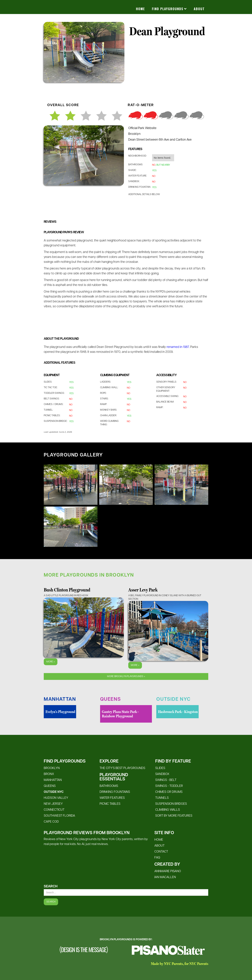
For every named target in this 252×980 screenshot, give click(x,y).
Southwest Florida (59, 816)
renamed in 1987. (178, 347)
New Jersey (53, 804)
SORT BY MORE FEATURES (174, 816)
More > (51, 662)
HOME (159, 840)
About (199, 9)
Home (140, 9)
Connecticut (54, 810)
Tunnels (162, 798)
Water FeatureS (112, 798)
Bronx (49, 774)
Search (51, 886)
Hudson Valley (56, 798)
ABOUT (159, 846)
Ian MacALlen (165, 877)
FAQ (157, 858)
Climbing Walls (168, 810)
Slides (160, 768)
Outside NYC (54, 792)
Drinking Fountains (115, 792)
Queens (50, 786)
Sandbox (162, 774)
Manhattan (53, 780)
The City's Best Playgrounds (122, 768)
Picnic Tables (110, 804)
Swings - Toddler (169, 786)
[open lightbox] (71, 485)
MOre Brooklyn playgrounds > (126, 676)
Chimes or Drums (169, 792)
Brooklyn (52, 768)
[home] (79, 4)
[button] (169, 9)
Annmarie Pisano (168, 871)
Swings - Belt (166, 780)
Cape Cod (51, 822)
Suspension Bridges (171, 804)
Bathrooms (109, 786)
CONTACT (161, 852)
